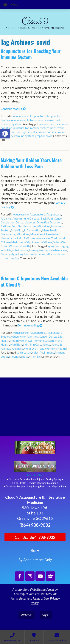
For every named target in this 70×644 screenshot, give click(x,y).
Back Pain (47, 218)
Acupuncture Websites (27, 590)
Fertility (17, 226)
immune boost (45, 132)
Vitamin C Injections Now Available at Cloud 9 (34, 281)
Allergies (32, 336)
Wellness (46, 242)
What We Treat (34, 349)
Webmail (27, 615)
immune (49, 352)
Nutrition (16, 344)
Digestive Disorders (49, 222)
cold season (24, 352)
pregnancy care (40, 238)
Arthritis (6, 218)
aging (51, 246)
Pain (20, 238)
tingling (14, 258)
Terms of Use (41, 598)
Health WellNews (21, 341)
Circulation (8, 222)
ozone (5, 258)
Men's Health (50, 230)
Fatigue (6, 226)
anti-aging (62, 246)
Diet (61, 336)
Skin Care (35, 344)
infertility (17, 230)
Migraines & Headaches (45, 234)
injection (15, 357)
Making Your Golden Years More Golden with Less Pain (31, 163)
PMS (27, 238)
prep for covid (44, 136)
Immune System (11, 124)
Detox (20, 222)
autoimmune (20, 250)
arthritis (6, 250)
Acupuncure (18, 120)
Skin (26, 344)
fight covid (28, 132)
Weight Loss (32, 242)
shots (25, 357)
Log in (46, 615)
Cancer (58, 218)
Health (5, 341)
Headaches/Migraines (36, 226)
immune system (24, 136)
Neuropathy (8, 238)
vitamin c (35, 357)
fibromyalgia (9, 254)
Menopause (8, 234)
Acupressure (21, 116)
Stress (46, 344)
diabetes (30, 222)
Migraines (23, 234)
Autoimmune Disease (40, 120)
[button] (5, 134)
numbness (59, 254)
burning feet (37, 250)
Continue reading (13, 109)
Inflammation (33, 230)
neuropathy (45, 254)
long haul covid (27, 254)
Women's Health (19, 246)
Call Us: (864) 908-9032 (35, 537)
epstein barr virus (56, 250)
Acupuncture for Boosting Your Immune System (31, 54)
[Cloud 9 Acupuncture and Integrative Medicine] (35, 408)
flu (41, 352)
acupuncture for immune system (29, 128)
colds (35, 352)
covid (58, 120)
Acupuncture (38, 116)
